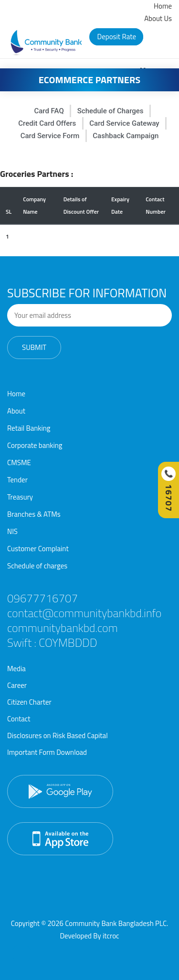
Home (163, 6)
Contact (19, 719)
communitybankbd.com (63, 628)
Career (17, 685)
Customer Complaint (38, 549)
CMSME (19, 463)
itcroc (111, 936)
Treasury (20, 497)
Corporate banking (35, 445)
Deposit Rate (117, 37)
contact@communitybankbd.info (84, 613)
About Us (158, 18)
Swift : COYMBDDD (52, 642)
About (16, 411)
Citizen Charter (29, 702)
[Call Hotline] (168, 490)
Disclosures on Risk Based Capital (58, 735)
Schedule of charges (37, 566)
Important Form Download (47, 752)
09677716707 (42, 598)
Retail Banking (29, 428)
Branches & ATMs (34, 514)
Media (16, 669)
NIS (12, 531)
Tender (17, 480)
